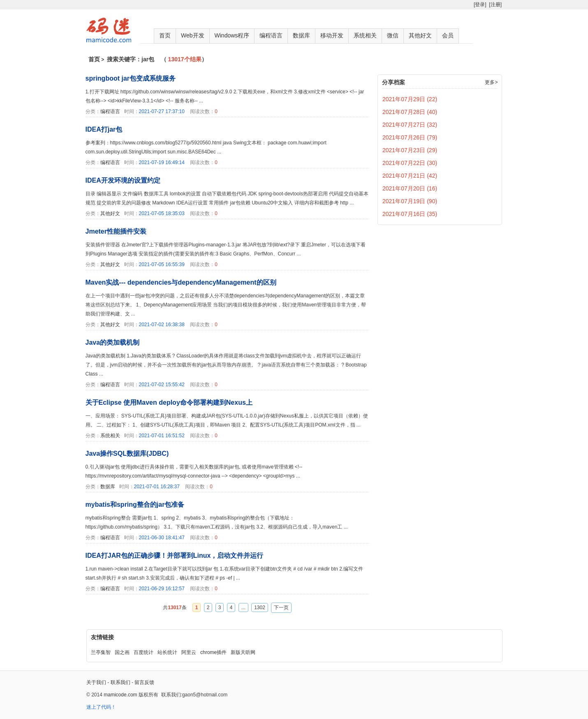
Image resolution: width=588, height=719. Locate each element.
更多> (491, 82)
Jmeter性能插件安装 (116, 231)
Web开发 (193, 35)
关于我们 (96, 682)
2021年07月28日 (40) (410, 112)
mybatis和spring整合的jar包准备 (135, 504)
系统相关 (365, 35)
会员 (448, 35)
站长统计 (167, 652)
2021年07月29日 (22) (410, 99)
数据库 (301, 35)
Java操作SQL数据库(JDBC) (127, 453)
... (243, 608)
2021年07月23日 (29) (410, 150)
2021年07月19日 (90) (410, 201)
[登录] (480, 5)
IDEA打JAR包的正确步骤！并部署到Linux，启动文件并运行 (175, 555)
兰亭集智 (101, 652)
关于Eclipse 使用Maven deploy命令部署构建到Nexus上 (169, 402)
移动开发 (332, 35)
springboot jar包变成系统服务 (131, 78)
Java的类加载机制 (113, 342)
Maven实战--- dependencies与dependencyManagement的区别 (181, 282)
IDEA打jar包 (104, 129)
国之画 (122, 652)
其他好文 (420, 35)
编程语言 (271, 35)
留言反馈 (144, 682)
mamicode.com (120, 695)
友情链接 (102, 637)
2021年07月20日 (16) (410, 188)
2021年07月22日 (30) (410, 163)
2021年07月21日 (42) (410, 176)
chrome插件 (213, 652)
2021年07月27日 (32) (410, 125)
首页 (165, 35)
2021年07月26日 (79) (410, 137)
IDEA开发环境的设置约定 (123, 180)
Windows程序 (232, 35)
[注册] (495, 5)
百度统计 (144, 652)
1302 (260, 608)
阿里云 (189, 652)
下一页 (281, 608)
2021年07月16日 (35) (410, 214)
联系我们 (120, 682)
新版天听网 (243, 652)
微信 (393, 35)
